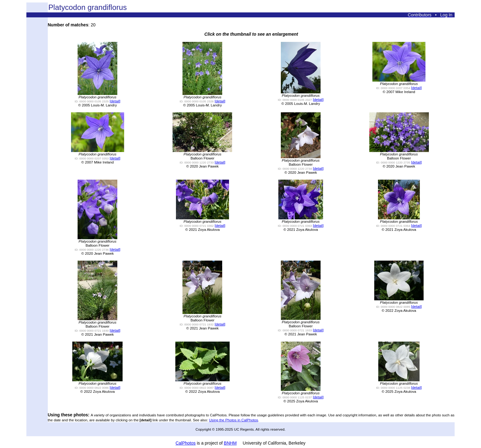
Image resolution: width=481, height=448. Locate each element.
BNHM (230, 443)
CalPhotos (186, 443)
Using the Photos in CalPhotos (233, 420)
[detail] (115, 101)
